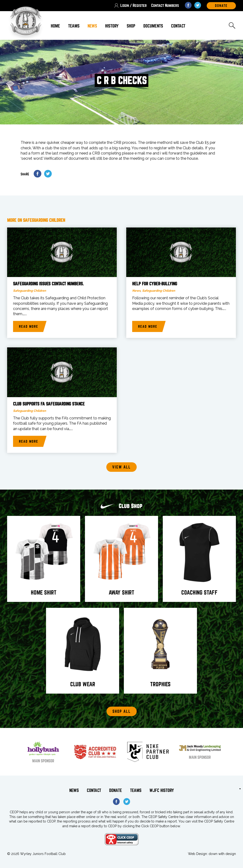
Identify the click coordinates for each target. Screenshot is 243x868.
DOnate (221, 6)
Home (55, 26)
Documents (153, 26)
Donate (116, 790)
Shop (131, 26)
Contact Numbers (165, 6)
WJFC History (162, 790)
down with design (222, 854)
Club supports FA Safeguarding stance (49, 404)
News (92, 26)
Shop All (122, 711)
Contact (178, 26)
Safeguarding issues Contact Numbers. (48, 284)
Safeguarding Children (30, 291)
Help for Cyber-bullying (155, 284)
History (112, 26)
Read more (29, 327)
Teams (74, 26)
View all (121, 467)
